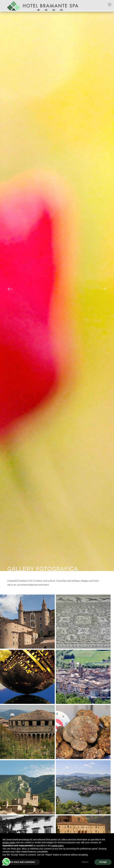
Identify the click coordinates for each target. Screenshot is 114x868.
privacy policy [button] (9, 842)
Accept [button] (103, 862)
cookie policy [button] (57, 846)
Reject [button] (85, 862)
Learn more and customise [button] (21, 862)
